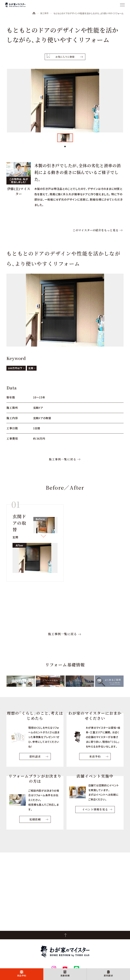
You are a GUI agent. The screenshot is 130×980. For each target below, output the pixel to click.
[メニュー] (122, 5)
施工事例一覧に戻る (62, 462)
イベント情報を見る (95, 813)
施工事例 (44, 13)
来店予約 (22, 975)
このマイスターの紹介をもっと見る (95, 233)
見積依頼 (65, 975)
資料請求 (108, 975)
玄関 (31, 371)
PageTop (65, 935)
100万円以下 (15, 371)
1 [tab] (65, 148)
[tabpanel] (65, 139)
